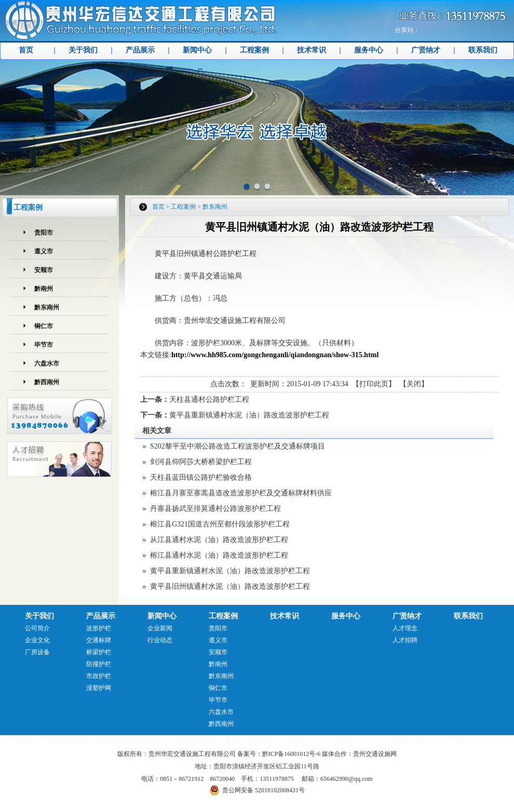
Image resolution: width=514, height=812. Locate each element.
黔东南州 (47, 307)
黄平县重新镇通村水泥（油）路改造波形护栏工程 (249, 415)
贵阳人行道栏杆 (478, 741)
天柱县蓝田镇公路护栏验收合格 (201, 477)
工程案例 (254, 50)
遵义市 (44, 251)
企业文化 (37, 640)
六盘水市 (47, 363)
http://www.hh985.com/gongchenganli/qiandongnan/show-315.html (275, 355)
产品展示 (140, 50)
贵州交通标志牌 (227, 741)
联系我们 (483, 50)
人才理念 (405, 628)
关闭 (414, 384)
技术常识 (312, 50)
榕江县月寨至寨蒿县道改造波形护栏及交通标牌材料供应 (241, 493)
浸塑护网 (99, 688)
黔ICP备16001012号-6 (292, 754)
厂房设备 (37, 652)
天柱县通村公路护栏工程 (209, 400)
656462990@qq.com (347, 779)
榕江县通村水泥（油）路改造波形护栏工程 (219, 555)
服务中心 (369, 50)
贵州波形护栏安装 (115, 741)
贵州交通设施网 (67, 741)
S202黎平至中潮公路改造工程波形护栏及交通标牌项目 (238, 446)
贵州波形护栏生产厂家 (173, 741)
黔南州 (44, 289)
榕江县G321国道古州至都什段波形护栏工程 (220, 524)
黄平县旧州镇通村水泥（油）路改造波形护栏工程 (230, 586)
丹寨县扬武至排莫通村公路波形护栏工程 (215, 509)
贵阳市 (44, 233)
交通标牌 (99, 640)
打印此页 (374, 384)
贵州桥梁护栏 (269, 741)
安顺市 (44, 270)
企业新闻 (160, 628)
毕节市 (44, 345)
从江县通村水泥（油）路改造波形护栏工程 (219, 540)
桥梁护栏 (99, 652)
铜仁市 (44, 326)
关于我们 (83, 50)
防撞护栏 (99, 664)
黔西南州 (47, 382)
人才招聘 (405, 640)
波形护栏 (99, 628)
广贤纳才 (426, 50)
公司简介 (37, 628)
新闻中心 (197, 50)
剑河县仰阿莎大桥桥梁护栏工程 (201, 462)
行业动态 (160, 640)
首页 (26, 50)
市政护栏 (99, 676)
